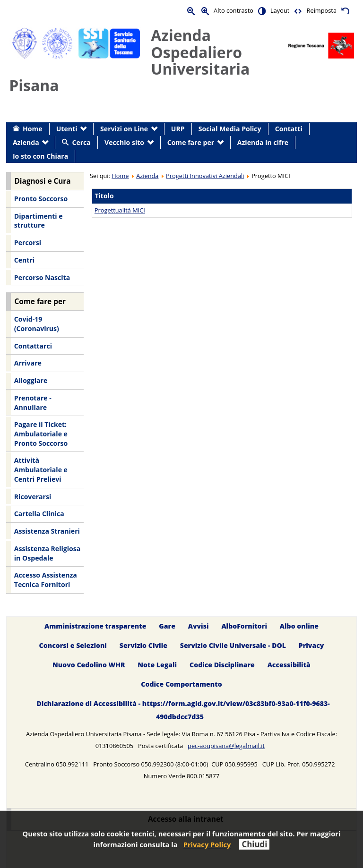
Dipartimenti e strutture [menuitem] (39, 221)
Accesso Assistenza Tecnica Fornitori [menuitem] (46, 580)
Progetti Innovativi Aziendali (205, 176)
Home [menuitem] (33, 129)
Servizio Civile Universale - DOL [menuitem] (233, 645)
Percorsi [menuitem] (28, 243)
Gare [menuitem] (167, 626)
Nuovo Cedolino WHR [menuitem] (89, 665)
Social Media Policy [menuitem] (230, 129)
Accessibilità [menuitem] (289, 665)
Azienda (147, 176)
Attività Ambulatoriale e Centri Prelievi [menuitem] (41, 469)
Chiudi (254, 844)
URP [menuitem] (178, 129)
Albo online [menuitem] (299, 626)
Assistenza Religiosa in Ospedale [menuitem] (47, 553)
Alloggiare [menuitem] (31, 380)
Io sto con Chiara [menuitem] (40, 156)
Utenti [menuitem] (67, 129)
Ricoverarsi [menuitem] (33, 497)
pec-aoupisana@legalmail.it (226, 746)
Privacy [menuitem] (311, 645)
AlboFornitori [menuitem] (244, 626)
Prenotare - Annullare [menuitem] (33, 403)
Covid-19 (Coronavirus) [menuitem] (37, 324)
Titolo (104, 196)
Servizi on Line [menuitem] (124, 129)
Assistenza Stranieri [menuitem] (47, 531)
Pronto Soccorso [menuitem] (41, 199)
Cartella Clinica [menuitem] (39, 514)
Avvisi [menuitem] (199, 626)
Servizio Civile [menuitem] (143, 645)
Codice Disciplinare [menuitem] (222, 665)
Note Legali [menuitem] (157, 665)
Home (120, 176)
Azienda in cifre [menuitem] (263, 142)
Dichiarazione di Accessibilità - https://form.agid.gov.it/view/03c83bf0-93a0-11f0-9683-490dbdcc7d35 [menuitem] (183, 710)
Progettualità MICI (120, 210)
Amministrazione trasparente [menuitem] (95, 626)
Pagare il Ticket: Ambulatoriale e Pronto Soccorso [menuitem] (41, 434)
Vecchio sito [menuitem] (124, 142)
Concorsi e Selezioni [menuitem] (73, 645)
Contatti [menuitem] (289, 129)
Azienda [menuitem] (26, 142)
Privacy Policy (207, 844)
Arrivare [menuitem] (28, 363)
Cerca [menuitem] (81, 142)
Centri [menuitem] (24, 260)
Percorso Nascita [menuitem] (42, 277)
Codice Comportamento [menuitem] (181, 684)
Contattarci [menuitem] (33, 346)
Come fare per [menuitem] (191, 142)
